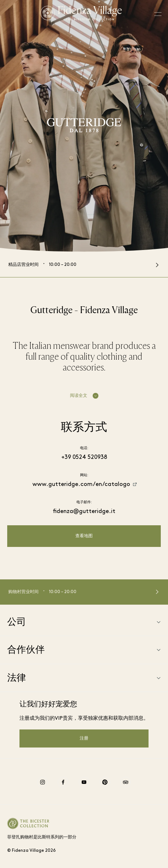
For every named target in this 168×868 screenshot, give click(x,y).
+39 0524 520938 (84, 457)
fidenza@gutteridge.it (84, 512)
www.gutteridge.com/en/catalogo (81, 485)
